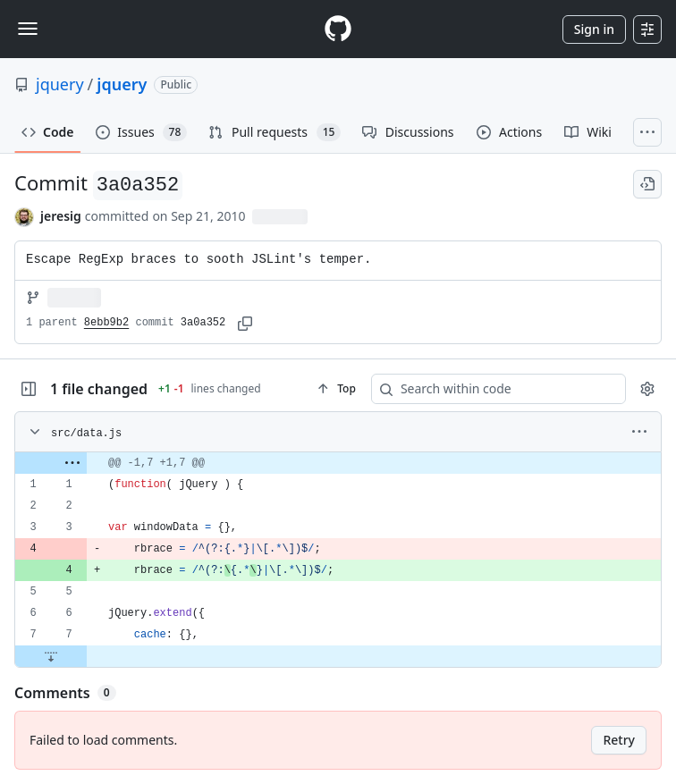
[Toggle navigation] (28, 29)
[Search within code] (490, 389)
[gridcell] (338, 463)
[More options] (639, 432)
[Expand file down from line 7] (51, 656)
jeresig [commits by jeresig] (61, 216)
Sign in (594, 29)
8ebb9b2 (106, 323)
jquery (60, 84)
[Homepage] (338, 29)
